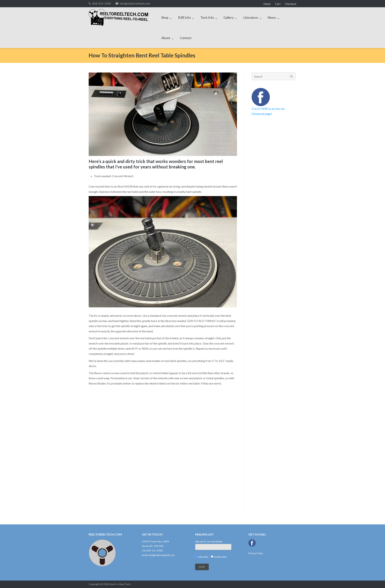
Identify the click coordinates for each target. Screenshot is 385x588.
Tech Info (207, 17)
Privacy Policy (256, 553)
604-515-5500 (102, 3)
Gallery (229, 17)
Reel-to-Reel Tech (120, 584)
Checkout (291, 4)
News (272, 17)
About (166, 38)
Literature (251, 17)
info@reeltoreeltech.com (135, 3)
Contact (186, 38)
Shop (165, 17)
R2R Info (184, 17)
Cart (278, 4)
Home (267, 4)
